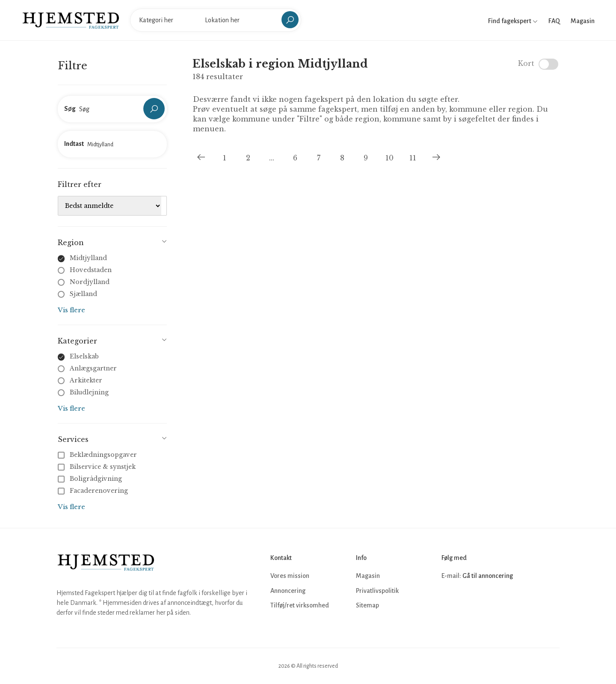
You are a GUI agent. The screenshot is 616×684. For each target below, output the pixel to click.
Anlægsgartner (93, 368)
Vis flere (71, 310)
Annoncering (288, 591)
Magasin (583, 21)
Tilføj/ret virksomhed (300, 605)
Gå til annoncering (488, 576)
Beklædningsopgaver (98, 455)
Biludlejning (89, 392)
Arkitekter (86, 380)
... (272, 158)
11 (413, 158)
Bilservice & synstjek (98, 467)
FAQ (554, 21)
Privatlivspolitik (377, 591)
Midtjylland (88, 258)
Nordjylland (90, 282)
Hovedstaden (91, 270)
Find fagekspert (513, 21)
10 (389, 158)
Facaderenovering (94, 491)
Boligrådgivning (91, 479)
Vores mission (290, 576)
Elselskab (84, 356)
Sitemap (367, 605)
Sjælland (83, 294)
